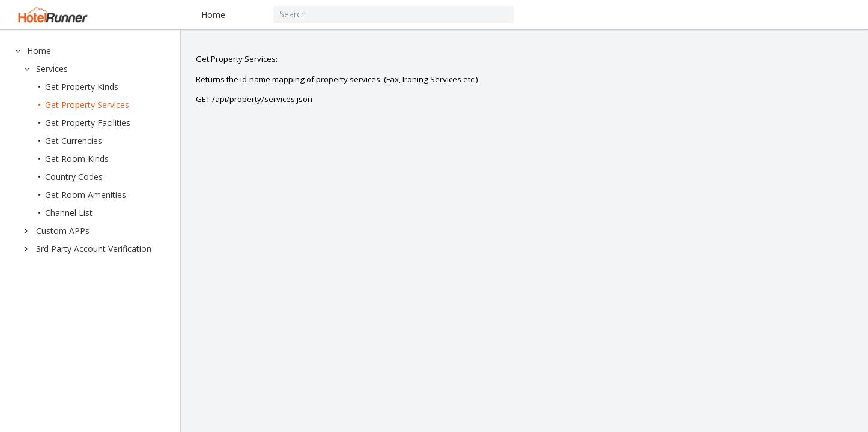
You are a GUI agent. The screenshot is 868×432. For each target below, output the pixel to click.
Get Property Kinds (82, 87)
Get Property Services (87, 105)
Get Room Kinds (77, 159)
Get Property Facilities (88, 123)
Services (52, 69)
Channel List (69, 213)
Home (213, 15)
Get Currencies (74, 141)
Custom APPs (63, 231)
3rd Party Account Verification (94, 249)
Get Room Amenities (86, 195)
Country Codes (74, 177)
